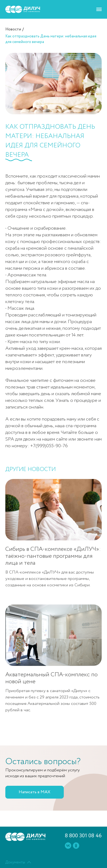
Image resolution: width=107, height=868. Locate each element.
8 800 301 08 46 (83, 836)
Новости (13, 29)
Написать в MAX (35, 792)
